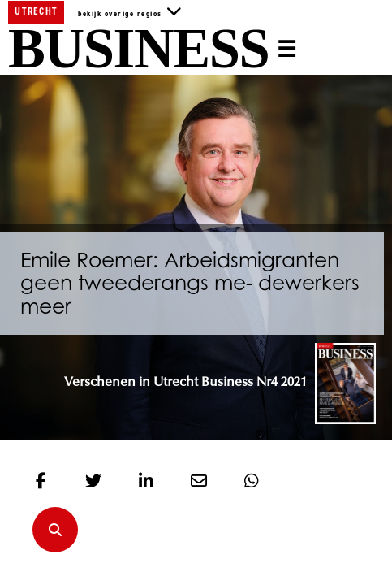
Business (138, 50)
